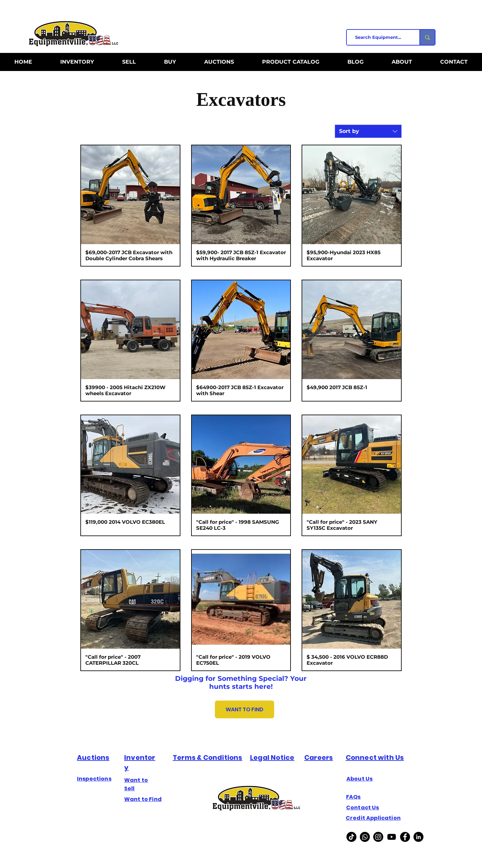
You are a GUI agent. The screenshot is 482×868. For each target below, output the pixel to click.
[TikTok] (351, 837)
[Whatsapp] (365, 837)
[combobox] (368, 131)
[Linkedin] (418, 837)
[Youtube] (392, 837)
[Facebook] (405, 837)
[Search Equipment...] (380, 37)
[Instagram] (378, 837)
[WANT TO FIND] (245, 709)
